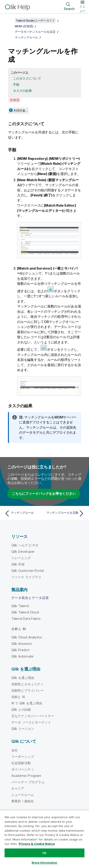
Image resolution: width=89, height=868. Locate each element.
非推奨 (14, 100)
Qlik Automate (22, 656)
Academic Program (26, 776)
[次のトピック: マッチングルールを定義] (65, 513)
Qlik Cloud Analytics (27, 637)
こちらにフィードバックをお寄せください (44, 494)
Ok (44, 853)
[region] (44, 839)
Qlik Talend (20, 606)
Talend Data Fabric (26, 619)
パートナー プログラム (28, 782)
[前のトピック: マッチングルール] (24, 513)
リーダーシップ (23, 757)
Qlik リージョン (23, 729)
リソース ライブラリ (26, 577)
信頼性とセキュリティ (28, 684)
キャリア (18, 788)
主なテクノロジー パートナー (33, 716)
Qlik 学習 (18, 564)
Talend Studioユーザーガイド (35, 20)
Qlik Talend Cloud (25, 612)
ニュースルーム (23, 795)
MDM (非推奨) (24, 26)
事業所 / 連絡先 (23, 801)
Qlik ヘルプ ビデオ (25, 545)
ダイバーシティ (23, 769)
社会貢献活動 (21, 763)
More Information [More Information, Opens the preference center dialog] (44, 863)
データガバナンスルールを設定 (35, 32)
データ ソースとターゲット (31, 722)
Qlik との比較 (21, 709)
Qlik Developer (23, 552)
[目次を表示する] (9, 20)
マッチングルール (26, 37)
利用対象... (21, 110)
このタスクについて (27, 78)
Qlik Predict (20, 650)
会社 (15, 750)
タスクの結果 (22, 91)
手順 (16, 84)
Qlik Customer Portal (28, 571)
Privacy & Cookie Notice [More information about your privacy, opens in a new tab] (37, 844)
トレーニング (21, 558)
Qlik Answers (22, 644)
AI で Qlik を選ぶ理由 (27, 703)
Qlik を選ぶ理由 (23, 678)
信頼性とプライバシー (28, 690)
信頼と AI (18, 697)
